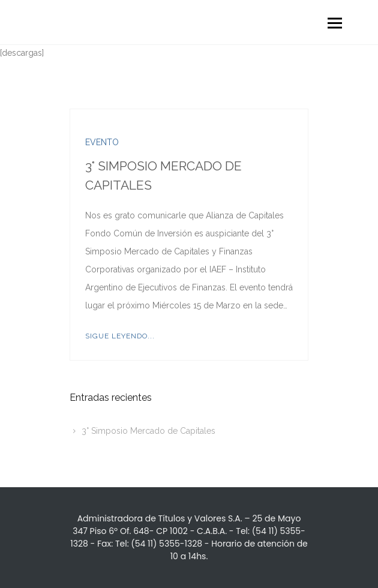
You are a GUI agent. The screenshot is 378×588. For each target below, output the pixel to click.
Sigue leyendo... (120, 336)
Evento (102, 142)
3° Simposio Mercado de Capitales (148, 431)
